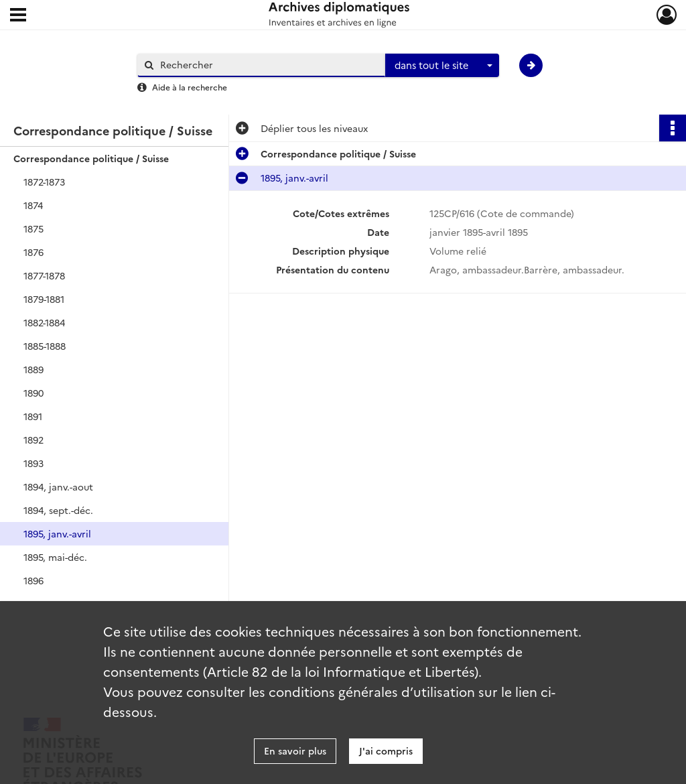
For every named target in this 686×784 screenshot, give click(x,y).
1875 (33, 228)
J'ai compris (386, 750)
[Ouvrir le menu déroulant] (18, 16)
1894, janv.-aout (58, 486)
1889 (33, 369)
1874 (33, 205)
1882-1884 (44, 322)
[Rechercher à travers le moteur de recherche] (268, 65)
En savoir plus (295, 750)
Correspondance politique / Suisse (91, 158)
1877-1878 (44, 275)
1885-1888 (45, 346)
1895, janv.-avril (57, 533)
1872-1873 (44, 182)
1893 (33, 463)
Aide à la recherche (190, 87)
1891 (33, 416)
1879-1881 (44, 299)
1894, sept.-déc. (58, 510)
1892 (33, 440)
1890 (33, 393)
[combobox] (442, 66)
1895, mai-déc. (55, 557)
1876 (33, 252)
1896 (33, 580)
